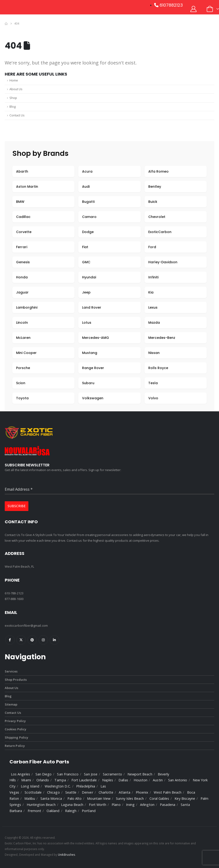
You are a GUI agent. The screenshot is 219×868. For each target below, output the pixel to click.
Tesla (153, 383)
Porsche (23, 368)
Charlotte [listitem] (106, 792)
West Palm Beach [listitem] (168, 792)
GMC (86, 262)
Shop (13, 98)
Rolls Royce (158, 368)
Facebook (10, 640)
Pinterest (32, 640)
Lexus (153, 307)
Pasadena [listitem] (168, 805)
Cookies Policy (15, 729)
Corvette (24, 232)
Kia (151, 292)
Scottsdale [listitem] (33, 792)
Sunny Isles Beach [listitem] (130, 798)
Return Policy (15, 746)
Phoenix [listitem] (142, 792)
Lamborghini (27, 307)
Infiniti (153, 277)
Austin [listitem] (158, 780)
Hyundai (89, 277)
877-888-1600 (14, 599)
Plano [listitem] (116, 805)
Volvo (153, 398)
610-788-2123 (14, 593)
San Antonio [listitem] (178, 780)
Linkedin (54, 640)
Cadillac (23, 217)
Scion (21, 383)
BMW (20, 202)
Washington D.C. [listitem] (58, 786)
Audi (86, 187)
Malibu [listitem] (30, 798)
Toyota (22, 398)
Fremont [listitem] (34, 811)
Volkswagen (93, 398)
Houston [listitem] (140, 780)
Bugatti (88, 202)
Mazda (154, 323)
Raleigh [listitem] (71, 811)
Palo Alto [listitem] (75, 798)
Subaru (88, 383)
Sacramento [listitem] (112, 774)
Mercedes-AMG (96, 338)
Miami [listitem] (26, 780)
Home (14, 80)
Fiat (85, 247)
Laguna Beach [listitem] (72, 805)
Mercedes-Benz (162, 338)
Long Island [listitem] (30, 786)
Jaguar (22, 292)
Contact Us (17, 115)
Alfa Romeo (158, 171)
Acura (87, 171)
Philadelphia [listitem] (86, 786)
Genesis (23, 262)
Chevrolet (157, 217)
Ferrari (22, 247)
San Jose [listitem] (91, 774)
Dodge (88, 232)
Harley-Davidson (163, 262)
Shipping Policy (16, 737)
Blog (13, 107)
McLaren (23, 338)
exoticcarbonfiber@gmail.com (26, 625)
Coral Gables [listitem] (159, 798)
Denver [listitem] (87, 792)
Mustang (90, 353)
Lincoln (22, 323)
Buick (153, 202)
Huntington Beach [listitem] (41, 805)
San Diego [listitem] (44, 774)
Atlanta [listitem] (124, 792)
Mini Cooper (26, 353)
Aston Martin (27, 187)
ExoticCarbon (160, 232)
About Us (16, 89)
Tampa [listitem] (60, 780)
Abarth (22, 171)
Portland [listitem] (89, 811)
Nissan (154, 353)
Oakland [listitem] (53, 811)
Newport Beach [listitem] (140, 774)
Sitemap (11, 704)
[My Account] (194, 9)
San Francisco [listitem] (68, 774)
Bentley (155, 187)
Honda (22, 277)
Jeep (86, 292)
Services (11, 671)
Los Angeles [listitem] (20, 774)
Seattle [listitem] (71, 792)
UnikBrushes (67, 855)
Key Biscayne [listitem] (185, 798)
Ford (152, 247)
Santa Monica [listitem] (51, 798)
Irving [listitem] (130, 805)
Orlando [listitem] (43, 780)
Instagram (43, 640)
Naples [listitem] (108, 780)
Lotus (87, 323)
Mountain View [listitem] (99, 798)
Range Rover (93, 368)
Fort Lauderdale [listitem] (84, 780)
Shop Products (16, 680)
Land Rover (92, 307)
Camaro (89, 217)
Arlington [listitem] (147, 805)
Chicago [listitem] (53, 792)
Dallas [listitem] (123, 780)
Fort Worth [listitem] (98, 805)
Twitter (21, 640)
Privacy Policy (15, 721)
